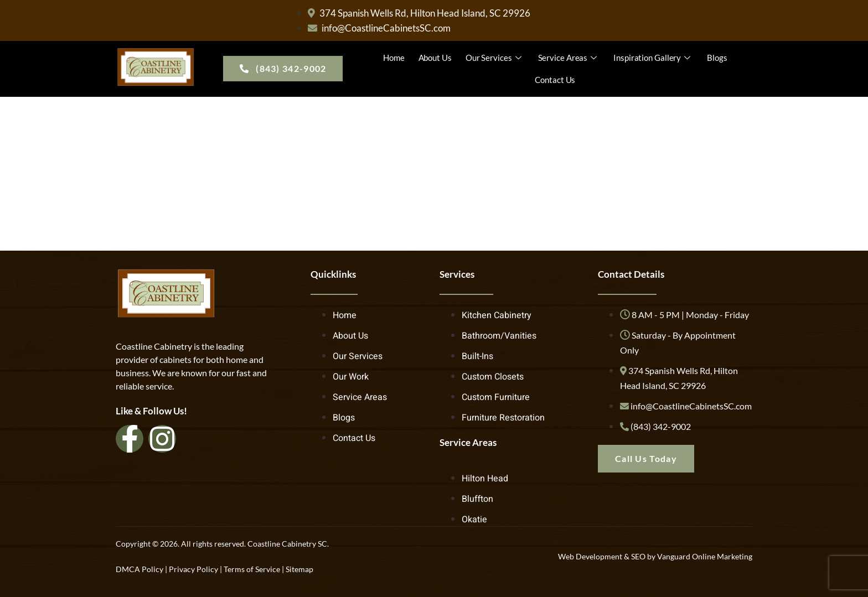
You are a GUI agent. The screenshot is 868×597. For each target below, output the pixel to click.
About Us (435, 58)
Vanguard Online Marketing (705, 556)
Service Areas (569, 58)
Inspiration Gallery (653, 58)
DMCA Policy (139, 569)
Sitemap (299, 569)
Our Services (495, 58)
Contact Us (555, 80)
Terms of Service (252, 569)
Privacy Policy (193, 569)
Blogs (717, 58)
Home (394, 58)
